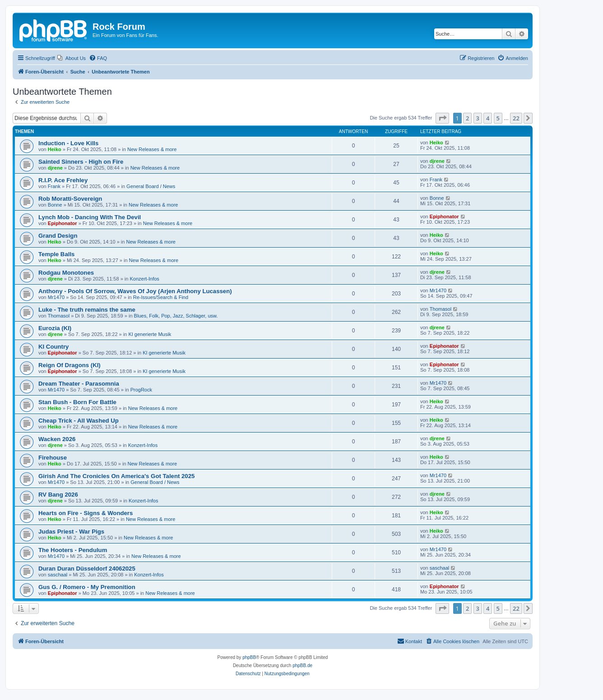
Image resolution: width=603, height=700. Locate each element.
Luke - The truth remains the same (87, 310)
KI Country (53, 347)
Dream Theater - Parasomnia (79, 384)
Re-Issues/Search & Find (161, 297)
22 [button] (516, 118)
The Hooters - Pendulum (73, 550)
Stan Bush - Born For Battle (77, 402)
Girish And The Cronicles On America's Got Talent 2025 (116, 476)
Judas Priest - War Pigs (71, 532)
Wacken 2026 (57, 439)
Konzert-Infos (144, 279)
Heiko (55, 149)
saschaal (58, 575)
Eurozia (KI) (55, 328)
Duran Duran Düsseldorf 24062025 (87, 569)
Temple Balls (56, 254)
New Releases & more (152, 149)
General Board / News (151, 186)
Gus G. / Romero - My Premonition (87, 587)
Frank (54, 186)
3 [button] (478, 118)
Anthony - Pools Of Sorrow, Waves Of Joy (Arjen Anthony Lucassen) (135, 291)
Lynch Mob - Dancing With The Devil (90, 217)
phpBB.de (302, 665)
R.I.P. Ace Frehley (63, 180)
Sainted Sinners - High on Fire (81, 162)
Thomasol (59, 316)
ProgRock (141, 390)
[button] (442, 118)
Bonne (55, 205)
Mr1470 (56, 297)
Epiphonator (63, 223)
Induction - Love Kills (68, 143)
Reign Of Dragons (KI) (70, 365)
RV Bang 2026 (58, 495)
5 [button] (498, 118)
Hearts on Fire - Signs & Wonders (86, 513)
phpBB (249, 657)
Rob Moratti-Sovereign (70, 199)
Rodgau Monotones (66, 273)
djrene (55, 168)
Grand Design (58, 236)
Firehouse (53, 458)
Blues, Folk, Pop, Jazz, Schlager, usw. (176, 316)
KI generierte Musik (150, 334)
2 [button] (467, 118)
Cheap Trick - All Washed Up (79, 421)
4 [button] (488, 118)
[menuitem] (72, 58)
